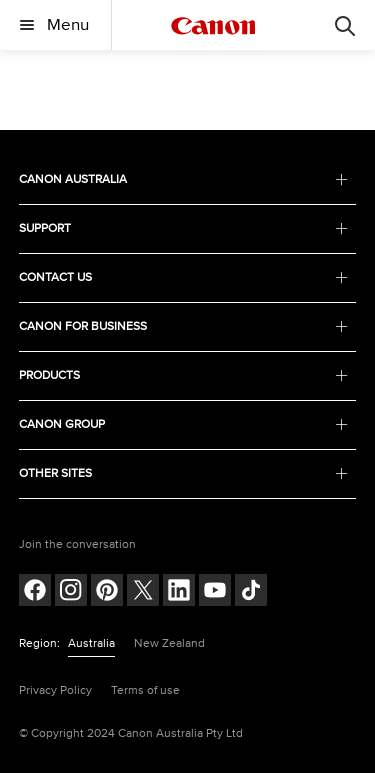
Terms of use (145, 690)
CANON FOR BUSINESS (184, 326)
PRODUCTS (184, 375)
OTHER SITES (184, 473)
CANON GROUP (184, 424)
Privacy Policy (55, 690)
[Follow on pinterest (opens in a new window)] (107, 592)
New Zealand (169, 643)
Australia (91, 643)
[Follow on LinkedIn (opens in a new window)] (179, 592)
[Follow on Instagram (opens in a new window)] (71, 592)
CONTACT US (184, 277)
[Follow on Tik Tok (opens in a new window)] (251, 592)
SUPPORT (184, 228)
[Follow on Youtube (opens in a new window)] (215, 592)
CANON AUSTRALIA (184, 179)
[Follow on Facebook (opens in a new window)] (35, 592)
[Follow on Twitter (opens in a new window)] (143, 592)
